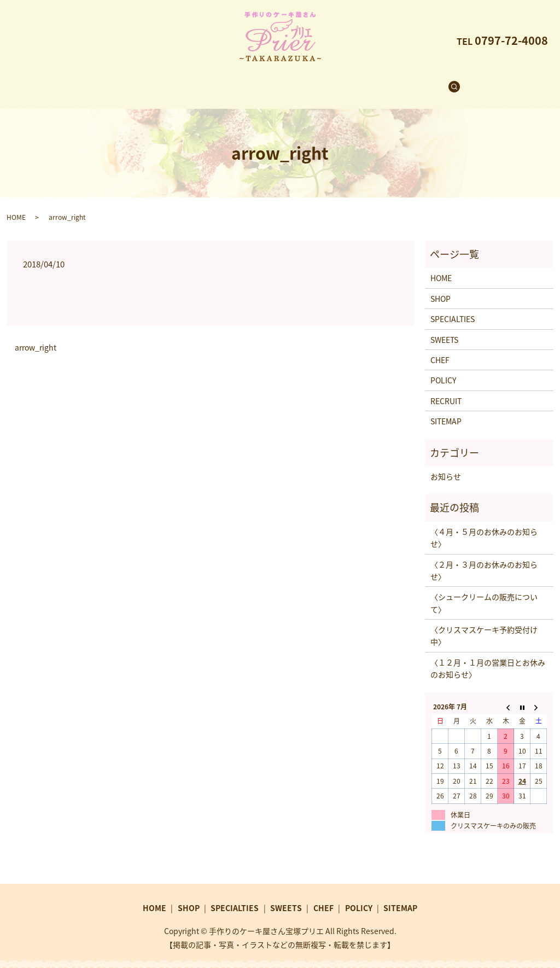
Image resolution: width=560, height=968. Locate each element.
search (436, 81)
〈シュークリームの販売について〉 (484, 592)
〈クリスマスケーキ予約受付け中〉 (484, 625)
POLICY (443, 370)
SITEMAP (446, 411)
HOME (136, 81)
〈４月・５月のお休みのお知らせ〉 (484, 527)
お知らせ (446, 466)
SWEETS (294, 81)
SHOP (179, 81)
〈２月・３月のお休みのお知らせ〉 (484, 560)
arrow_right (36, 337)
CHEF (340, 81)
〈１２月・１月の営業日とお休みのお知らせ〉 (488, 658)
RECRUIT (387, 81)
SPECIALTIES (234, 81)
